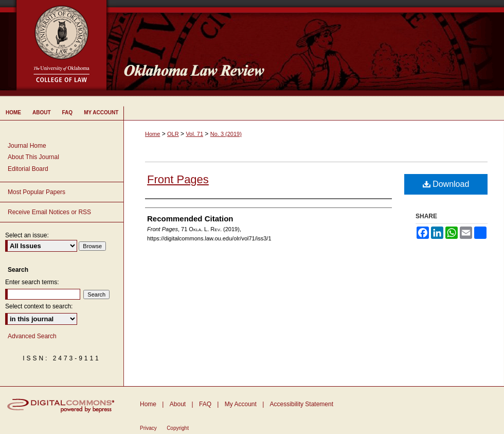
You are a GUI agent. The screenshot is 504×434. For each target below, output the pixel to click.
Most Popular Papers (37, 192)
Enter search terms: (32, 282)
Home (152, 134)
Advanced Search (32, 336)
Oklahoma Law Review (310, 48)
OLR (173, 134)
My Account (241, 404)
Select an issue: (27, 235)
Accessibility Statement (302, 404)
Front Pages (178, 179)
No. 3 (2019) (226, 134)
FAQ (205, 404)
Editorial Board (28, 169)
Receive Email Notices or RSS (49, 212)
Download (446, 184)
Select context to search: (39, 306)
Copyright (178, 428)
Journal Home (27, 146)
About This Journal (33, 157)
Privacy (148, 428)
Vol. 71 (194, 134)
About (178, 404)
